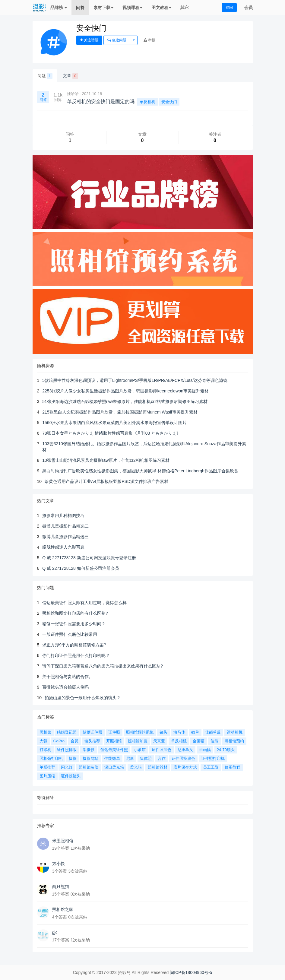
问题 (45, 76)
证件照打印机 (213, 758)
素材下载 (103, 8)
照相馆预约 (234, 741)
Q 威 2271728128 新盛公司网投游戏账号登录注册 (89, 558)
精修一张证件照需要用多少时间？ (74, 624)
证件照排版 (67, 750)
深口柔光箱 (114, 767)
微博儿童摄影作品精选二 (65, 526)
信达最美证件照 (114, 750)
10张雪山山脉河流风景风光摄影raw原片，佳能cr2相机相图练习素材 (106, 460)
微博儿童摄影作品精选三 (65, 537)
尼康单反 (185, 750)
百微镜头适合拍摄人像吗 (65, 687)
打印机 (45, 750)
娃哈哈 (73, 94)
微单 (195, 732)
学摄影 (89, 750)
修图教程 (233, 767)
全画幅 (199, 741)
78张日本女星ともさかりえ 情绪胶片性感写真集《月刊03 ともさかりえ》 (111, 433)
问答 (80, 8)
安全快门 (169, 102)
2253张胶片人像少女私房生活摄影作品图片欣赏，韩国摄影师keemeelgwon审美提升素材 (125, 391)
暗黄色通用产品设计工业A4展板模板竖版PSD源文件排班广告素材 (106, 481)
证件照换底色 (183, 758)
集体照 (146, 758)
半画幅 (205, 750)
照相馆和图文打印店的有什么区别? (75, 613)
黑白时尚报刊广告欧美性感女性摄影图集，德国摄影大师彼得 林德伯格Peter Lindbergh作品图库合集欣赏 (140, 471)
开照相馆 (114, 741)
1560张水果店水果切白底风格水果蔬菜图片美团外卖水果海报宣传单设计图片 (114, 423)
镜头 (163, 732)
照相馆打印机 (51, 758)
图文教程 (161, 8)
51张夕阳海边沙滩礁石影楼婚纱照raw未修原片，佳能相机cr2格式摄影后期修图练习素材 (125, 401)
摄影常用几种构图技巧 (63, 515)
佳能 (214, 741)
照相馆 (45, 732)
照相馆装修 (89, 767)
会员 (249, 8)
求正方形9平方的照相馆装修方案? (74, 645)
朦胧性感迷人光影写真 (63, 547)
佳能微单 (112, 758)
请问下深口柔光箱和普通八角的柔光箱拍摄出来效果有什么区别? (103, 666)
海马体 (179, 732)
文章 (70, 76)
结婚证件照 (92, 732)
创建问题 (117, 40)
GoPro (59, 741)
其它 (185, 8)
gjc (55, 932)
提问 (229, 8)
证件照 (114, 732)
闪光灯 (67, 767)
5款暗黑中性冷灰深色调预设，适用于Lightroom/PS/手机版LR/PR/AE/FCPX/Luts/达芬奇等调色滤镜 (135, 380)
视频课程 (132, 8)
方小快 (59, 864)
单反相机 (147, 102)
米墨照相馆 (63, 841)
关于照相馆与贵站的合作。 (68, 677)
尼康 (130, 758)
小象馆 (140, 750)
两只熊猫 (61, 886)
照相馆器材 (158, 767)
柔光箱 (136, 767)
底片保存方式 (185, 767)
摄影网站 (90, 758)
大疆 (43, 741)
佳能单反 (213, 732)
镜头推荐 (92, 741)
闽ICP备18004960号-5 (191, 972)
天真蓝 (159, 741)
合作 (162, 758)
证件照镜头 (71, 776)
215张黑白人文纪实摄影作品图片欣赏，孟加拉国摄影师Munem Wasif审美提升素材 (120, 412)
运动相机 (235, 732)
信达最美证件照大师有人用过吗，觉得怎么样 (84, 603)
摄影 (73, 758)
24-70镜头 (226, 750)
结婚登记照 (67, 732)
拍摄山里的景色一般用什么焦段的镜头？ (83, 698)
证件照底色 (161, 750)
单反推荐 (47, 767)
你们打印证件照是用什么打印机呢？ (76, 655)
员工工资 (211, 767)
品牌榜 (59, 8)
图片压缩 (47, 776)
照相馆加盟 (138, 741)
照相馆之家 (63, 909)
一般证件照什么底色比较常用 (70, 634)
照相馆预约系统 (140, 732)
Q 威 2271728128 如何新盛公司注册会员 (81, 568)
